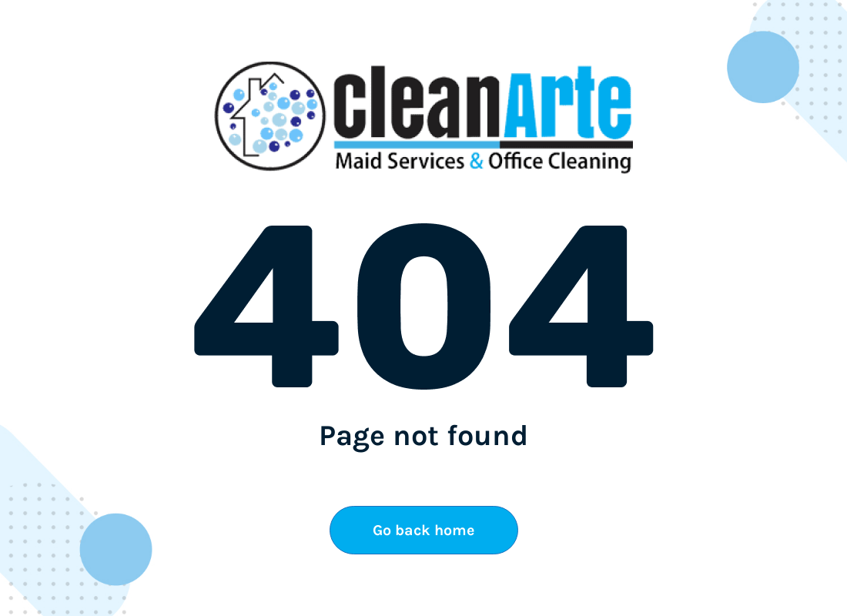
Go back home (423, 530)
